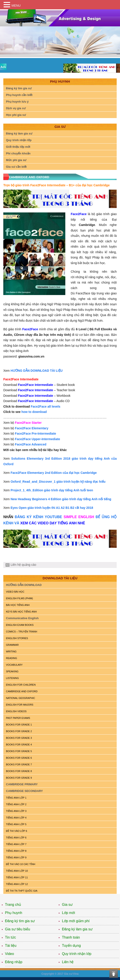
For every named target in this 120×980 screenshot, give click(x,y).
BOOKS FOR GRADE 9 (19, 778)
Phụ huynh (14, 913)
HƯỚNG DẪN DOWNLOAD (24, 585)
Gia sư (67, 905)
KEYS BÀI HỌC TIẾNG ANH (21, 612)
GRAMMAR (12, 645)
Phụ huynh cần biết (19, 95)
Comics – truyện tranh (22, 632)
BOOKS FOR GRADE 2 (19, 731)
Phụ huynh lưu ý (17, 102)
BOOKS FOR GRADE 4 (19, 745)
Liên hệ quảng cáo (23, 565)
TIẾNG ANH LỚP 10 (17, 871)
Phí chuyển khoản (18, 153)
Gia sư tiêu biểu (18, 929)
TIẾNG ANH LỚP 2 (16, 804)
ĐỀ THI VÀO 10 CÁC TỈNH (21, 864)
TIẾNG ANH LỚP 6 (16, 838)
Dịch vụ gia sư (16, 108)
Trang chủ (13, 905)
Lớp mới (69, 913)
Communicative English (22, 618)
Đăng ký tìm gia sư (19, 88)
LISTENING (12, 678)
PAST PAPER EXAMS (18, 718)
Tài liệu (11, 946)
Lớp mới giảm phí (76, 921)
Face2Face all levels (46, 406)
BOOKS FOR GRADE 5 (19, 751)
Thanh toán (71, 937)
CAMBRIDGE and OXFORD (22, 691)
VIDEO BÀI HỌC (15, 592)
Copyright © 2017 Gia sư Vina (60, 974)
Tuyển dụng (71, 946)
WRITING (11, 651)
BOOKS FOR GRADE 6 (19, 758)
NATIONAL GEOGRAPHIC (20, 698)
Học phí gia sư (16, 115)
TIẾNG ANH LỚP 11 (17, 877)
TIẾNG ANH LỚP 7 (16, 844)
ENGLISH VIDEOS (16, 711)
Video (10, 954)
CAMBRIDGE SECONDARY (24, 791)
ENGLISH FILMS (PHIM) (19, 598)
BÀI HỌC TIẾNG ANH (18, 605)
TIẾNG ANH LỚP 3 (16, 811)
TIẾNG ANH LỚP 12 (17, 884)
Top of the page (114, 974)
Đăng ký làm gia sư (19, 133)
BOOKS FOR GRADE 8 (19, 771)
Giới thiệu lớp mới (18, 147)
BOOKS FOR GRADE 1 (19, 725)
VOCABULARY (14, 665)
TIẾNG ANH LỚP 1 (16, 798)
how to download (34, 412)
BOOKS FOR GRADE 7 (19, 764)
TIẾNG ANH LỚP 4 (16, 818)
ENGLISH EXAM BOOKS (20, 625)
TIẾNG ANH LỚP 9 (16, 857)
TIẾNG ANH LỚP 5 (16, 824)
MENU (16, 6)
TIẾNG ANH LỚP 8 (16, 851)
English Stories (17, 638)
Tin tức (11, 937)
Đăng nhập (14, 962)
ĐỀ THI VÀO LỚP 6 (16, 831)
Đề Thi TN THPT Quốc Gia (22, 891)
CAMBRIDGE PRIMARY (22, 784)
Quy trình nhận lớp (19, 140)
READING (12, 658)
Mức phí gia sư (16, 160)
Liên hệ (68, 962)
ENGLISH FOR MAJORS (20, 705)
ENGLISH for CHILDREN (21, 685)
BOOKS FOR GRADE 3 (19, 738)
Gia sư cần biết (16, 167)
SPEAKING (12, 671)
